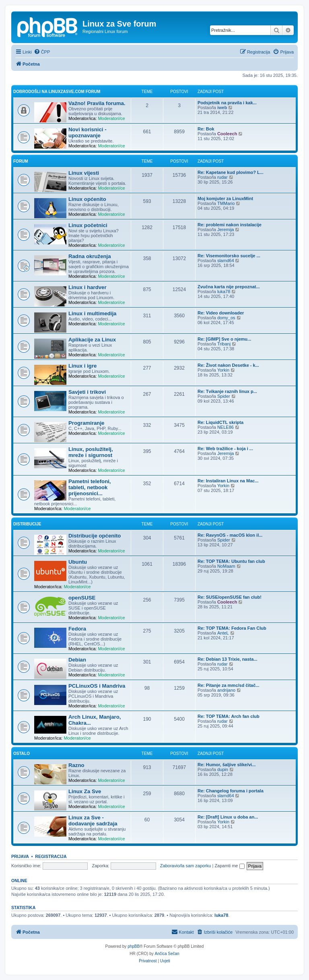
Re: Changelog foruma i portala (231, 791)
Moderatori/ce (111, 118)
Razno (76, 765)
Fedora (77, 629)
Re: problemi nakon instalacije (230, 225)
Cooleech (227, 134)
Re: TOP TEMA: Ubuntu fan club (231, 561)
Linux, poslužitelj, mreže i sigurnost (91, 452)
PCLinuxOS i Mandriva (97, 686)
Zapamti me (229, 866)
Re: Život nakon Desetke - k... (228, 365)
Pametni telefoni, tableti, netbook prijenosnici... (90, 487)
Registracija (51, 856)
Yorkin (223, 370)
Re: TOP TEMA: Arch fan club (229, 716)
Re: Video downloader (221, 313)
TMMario (226, 203)
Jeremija (226, 229)
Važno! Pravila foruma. (97, 103)
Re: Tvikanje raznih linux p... (227, 391)
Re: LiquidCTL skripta (220, 422)
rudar (222, 177)
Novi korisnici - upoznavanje (88, 132)
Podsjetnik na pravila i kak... (227, 103)
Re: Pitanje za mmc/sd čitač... (228, 685)
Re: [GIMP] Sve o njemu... (224, 339)
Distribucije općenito (95, 536)
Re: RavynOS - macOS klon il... (230, 535)
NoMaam (226, 566)
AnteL (223, 633)
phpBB (134, 946)
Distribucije (27, 524)
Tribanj (224, 344)
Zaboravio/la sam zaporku (186, 866)
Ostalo (22, 754)
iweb (222, 108)
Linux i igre (82, 366)
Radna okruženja (90, 256)
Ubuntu (78, 562)
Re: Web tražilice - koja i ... (225, 449)
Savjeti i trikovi (87, 392)
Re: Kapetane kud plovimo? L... (231, 172)
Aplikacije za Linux (92, 340)
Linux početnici (88, 225)
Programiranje (86, 423)
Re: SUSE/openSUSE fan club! (230, 597)
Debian (77, 660)
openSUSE (82, 598)
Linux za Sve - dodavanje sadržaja (93, 821)
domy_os (226, 318)
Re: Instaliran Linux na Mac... (228, 481)
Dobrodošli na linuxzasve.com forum (57, 92)
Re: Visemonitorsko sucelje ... (229, 256)
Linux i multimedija (92, 313)
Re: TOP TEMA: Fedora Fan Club (232, 628)
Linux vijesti (84, 173)
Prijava (20, 856)
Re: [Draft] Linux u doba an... (228, 817)
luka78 (224, 292)
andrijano (226, 690)
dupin (223, 769)
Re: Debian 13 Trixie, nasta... (228, 659)
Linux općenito (87, 199)
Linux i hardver (88, 287)
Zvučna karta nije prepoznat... (229, 287)
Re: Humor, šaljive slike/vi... (227, 765)
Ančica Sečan (167, 954)
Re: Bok (206, 129)
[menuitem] (42, 52)
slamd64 (226, 261)
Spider (224, 396)
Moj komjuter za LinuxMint (225, 198)
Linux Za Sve (85, 791)
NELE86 (226, 427)
